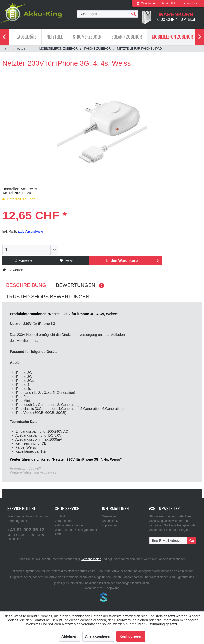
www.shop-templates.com (102, 598)
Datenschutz (110, 521)
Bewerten (13, 270)
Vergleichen (24, 261)
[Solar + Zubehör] (127, 37)
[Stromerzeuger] (87, 37)
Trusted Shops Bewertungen (48, 297)
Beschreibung (26, 285)
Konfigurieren (131, 636)
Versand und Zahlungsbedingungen (70, 523)
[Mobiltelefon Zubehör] (172, 37)
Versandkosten (91, 559)
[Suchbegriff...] (107, 14)
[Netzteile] (55, 37)
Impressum (109, 525)
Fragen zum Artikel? (26, 468)
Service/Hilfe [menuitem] (190, 3)
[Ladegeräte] (26, 37)
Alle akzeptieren (98, 636)
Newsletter (109, 516)
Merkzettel (169, 3)
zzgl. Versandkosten (31, 232)
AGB (58, 534)
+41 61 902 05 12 (26, 530)
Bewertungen (80, 285)
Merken (67, 261)
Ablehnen (69, 636)
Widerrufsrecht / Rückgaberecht (76, 530)
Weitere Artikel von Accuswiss (33, 472)
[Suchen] (134, 14)
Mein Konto (146, 3)
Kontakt (60, 516)
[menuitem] (146, 3)
